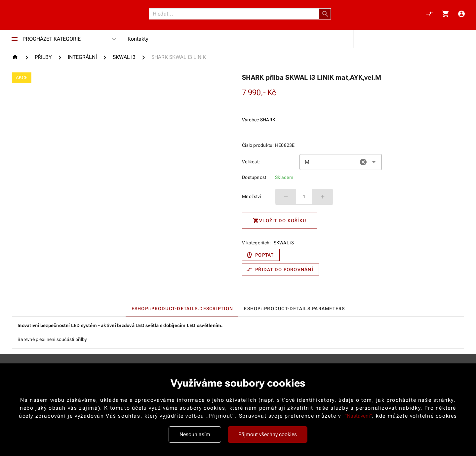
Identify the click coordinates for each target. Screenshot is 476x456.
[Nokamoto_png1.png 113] (44, 14)
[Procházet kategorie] (15, 39)
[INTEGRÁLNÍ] (82, 57)
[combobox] (341, 162)
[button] (325, 14)
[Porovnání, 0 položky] (430, 14)
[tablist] (238, 309)
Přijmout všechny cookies (268, 434)
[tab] (182, 309)
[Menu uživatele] (461, 14)
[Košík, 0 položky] (446, 14)
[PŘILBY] (43, 57)
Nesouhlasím (195, 434)
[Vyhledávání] (236, 14)
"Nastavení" (358, 416)
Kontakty (138, 39)
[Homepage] (16, 57)
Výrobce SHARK (259, 120)
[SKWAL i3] (124, 57)
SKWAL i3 (284, 243)
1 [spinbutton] (304, 196)
